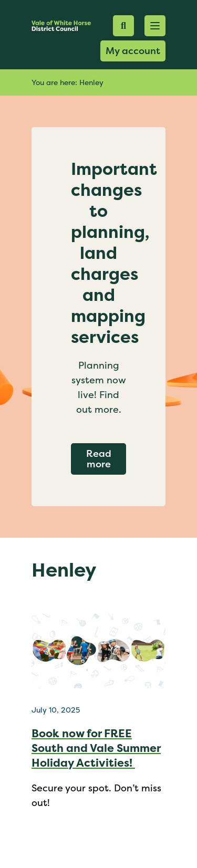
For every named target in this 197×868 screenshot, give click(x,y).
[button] (155, 26)
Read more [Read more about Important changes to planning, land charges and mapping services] (106, 459)
